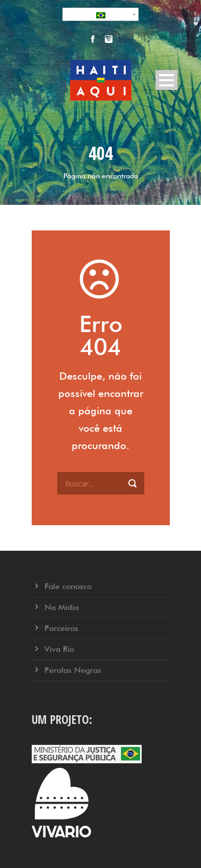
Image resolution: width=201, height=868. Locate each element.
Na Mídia (62, 607)
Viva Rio (59, 649)
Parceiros (61, 628)
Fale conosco (68, 586)
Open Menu (166, 80)
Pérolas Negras (73, 670)
